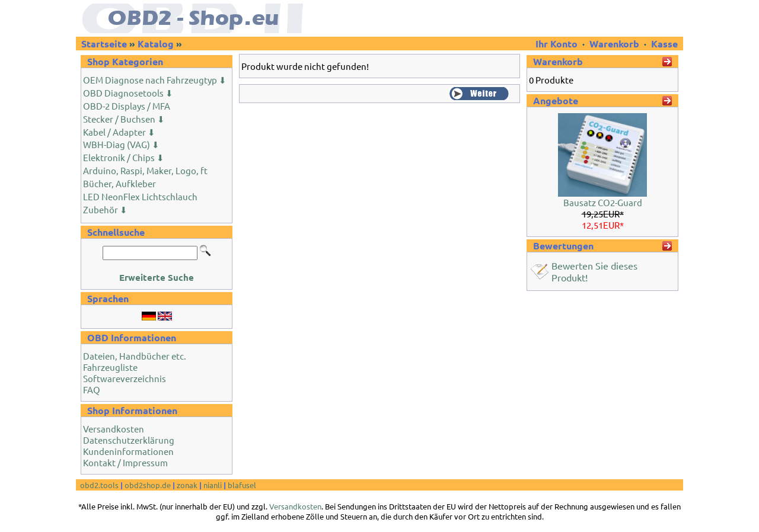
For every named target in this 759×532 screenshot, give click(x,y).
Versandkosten (114, 429)
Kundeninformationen (128, 451)
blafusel (242, 485)
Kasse (664, 44)
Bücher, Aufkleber (119, 183)
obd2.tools (99, 485)
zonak (187, 485)
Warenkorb (614, 44)
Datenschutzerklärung (129, 440)
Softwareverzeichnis (125, 378)
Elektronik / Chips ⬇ (124, 157)
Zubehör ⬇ (105, 209)
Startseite (104, 44)
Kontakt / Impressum (125, 462)
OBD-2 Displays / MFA (127, 106)
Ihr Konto (558, 44)
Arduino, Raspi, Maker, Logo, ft (145, 170)
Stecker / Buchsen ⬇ (124, 119)
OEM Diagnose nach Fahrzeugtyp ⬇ (155, 80)
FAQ (92, 390)
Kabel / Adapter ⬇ (119, 132)
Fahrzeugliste (110, 367)
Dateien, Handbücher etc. (135, 356)
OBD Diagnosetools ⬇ (128, 93)
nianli (213, 485)
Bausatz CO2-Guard (603, 202)
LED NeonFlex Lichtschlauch (140, 196)
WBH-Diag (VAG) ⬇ (121, 144)
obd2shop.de (148, 485)
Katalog (156, 44)
